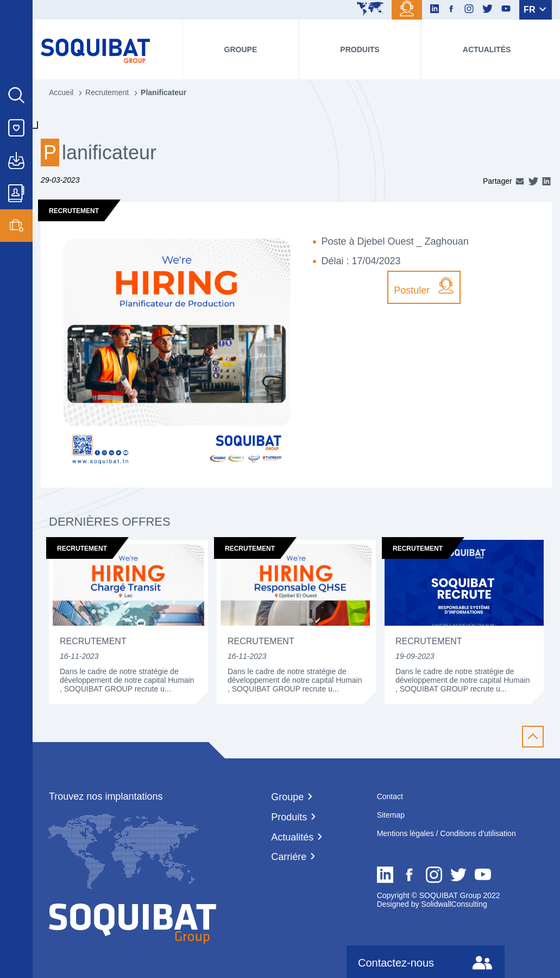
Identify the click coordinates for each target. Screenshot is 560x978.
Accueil (61, 92)
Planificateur (163, 92)
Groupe (241, 49)
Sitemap (391, 815)
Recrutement (107, 92)
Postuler (424, 286)
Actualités (487, 49)
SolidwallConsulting (453, 904)
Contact (390, 796)
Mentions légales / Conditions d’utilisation (446, 833)
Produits (360, 49)
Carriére (289, 857)
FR (535, 10)
